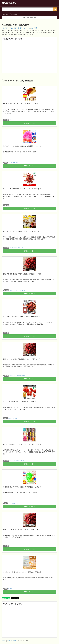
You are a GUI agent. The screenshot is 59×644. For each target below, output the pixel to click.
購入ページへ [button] (30, 123)
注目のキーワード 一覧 (30, 17)
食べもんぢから (13, 333)
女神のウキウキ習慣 (13, 418)
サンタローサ (13, 205)
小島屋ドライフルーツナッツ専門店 (17, 290)
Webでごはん (9, 3)
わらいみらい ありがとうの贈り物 (17, 461)
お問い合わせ (12, 641)
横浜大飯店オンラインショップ (16, 248)
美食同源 (10, 588)
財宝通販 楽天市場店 (14, 120)
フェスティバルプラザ (13, 162)
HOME (4, 641)
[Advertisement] (29, 57)
